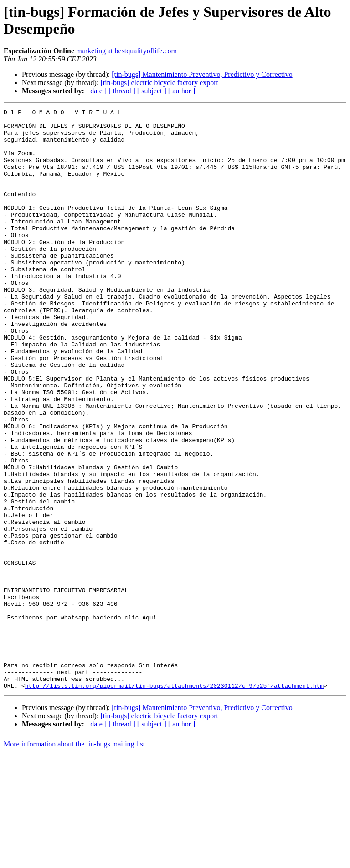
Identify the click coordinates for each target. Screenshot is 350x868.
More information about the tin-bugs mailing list (74, 860)
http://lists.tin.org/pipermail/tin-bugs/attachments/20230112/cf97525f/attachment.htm (174, 802)
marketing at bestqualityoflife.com (126, 51)
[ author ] (182, 91)
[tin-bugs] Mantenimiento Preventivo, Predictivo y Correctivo (202, 74)
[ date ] (96, 91)
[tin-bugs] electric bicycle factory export (159, 83)
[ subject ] (152, 91)
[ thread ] (122, 91)
